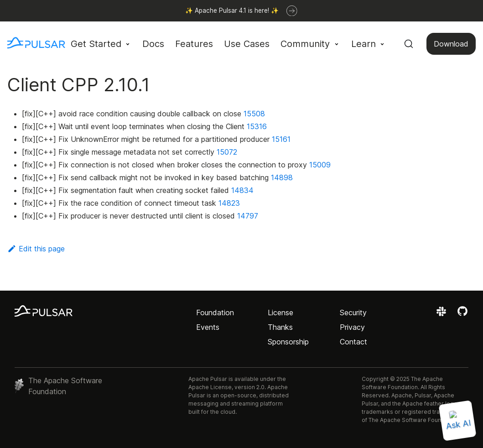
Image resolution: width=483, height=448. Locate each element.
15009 (320, 165)
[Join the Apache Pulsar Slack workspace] (443, 314)
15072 (227, 152)
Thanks (280, 327)
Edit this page (36, 249)
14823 (229, 203)
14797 (248, 216)
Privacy (352, 327)
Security (353, 313)
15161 (281, 139)
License (280, 313)
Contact (353, 342)
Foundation (215, 313)
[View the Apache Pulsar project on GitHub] (462, 314)
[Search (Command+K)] (409, 44)
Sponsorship (288, 342)
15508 (254, 114)
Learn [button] (364, 44)
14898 (282, 177)
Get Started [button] (96, 44)
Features (194, 44)
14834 (242, 190)
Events (208, 327)
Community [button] (305, 44)
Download (451, 44)
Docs (153, 44)
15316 (257, 126)
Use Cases (247, 44)
